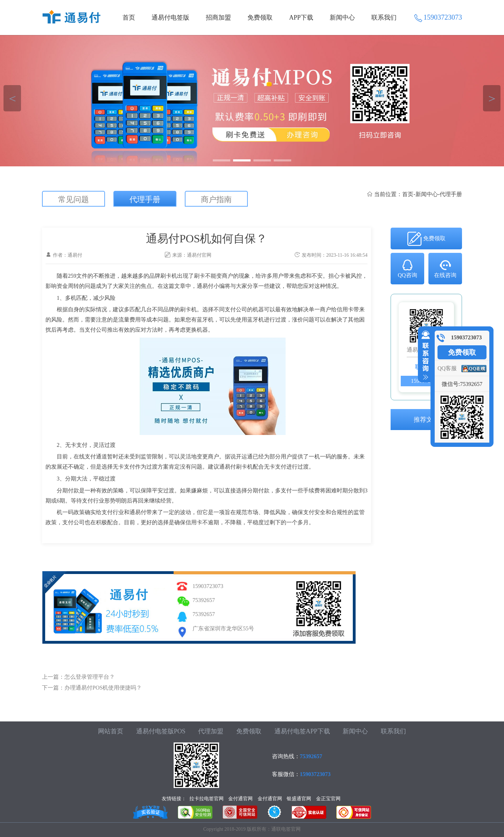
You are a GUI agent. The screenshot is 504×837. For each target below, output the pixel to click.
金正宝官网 (328, 799)
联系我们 (384, 18)
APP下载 (301, 18)
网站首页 (111, 731)
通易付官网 (199, 255)
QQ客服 (447, 368)
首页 (129, 18)
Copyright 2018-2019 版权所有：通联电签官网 (252, 829)
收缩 (424, 355)
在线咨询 (445, 268)
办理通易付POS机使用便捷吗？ (103, 688)
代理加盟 (211, 731)
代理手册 (145, 199)
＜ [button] (12, 98)
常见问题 (73, 199)
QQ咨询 (407, 268)
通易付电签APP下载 (302, 731)
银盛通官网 (299, 799)
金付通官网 (240, 799)
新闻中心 (342, 18)
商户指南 (216, 199)
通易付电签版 (170, 18)
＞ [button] (492, 98)
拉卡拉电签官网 (206, 799)
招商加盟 (218, 18)
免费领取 (260, 18)
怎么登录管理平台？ (90, 677)
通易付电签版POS (161, 731)
